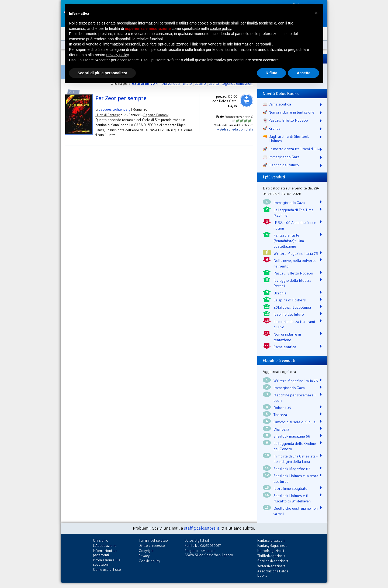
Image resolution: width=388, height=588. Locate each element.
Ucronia (280, 293)
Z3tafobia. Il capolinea (292, 307)
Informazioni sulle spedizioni (107, 562)
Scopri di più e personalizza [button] (102, 73)
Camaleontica (285, 347)
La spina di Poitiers (290, 300)
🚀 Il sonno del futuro (281, 165)
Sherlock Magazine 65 (292, 469)
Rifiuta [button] (272, 73)
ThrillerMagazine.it (271, 556)
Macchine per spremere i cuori (295, 398)
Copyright (146, 551)
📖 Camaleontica (277, 104)
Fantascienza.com (271, 541)
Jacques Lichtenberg (115, 109)
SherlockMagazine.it (273, 561)
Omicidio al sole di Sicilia (295, 422)
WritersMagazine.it (271, 566)
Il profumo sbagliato (290, 488)
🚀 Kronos (272, 128)
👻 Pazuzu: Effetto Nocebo (285, 120)
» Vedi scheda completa (235, 129)
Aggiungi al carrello (247, 101)
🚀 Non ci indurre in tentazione (289, 112)
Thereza (280, 415)
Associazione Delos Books (273, 573)
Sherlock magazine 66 (292, 436)
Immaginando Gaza (289, 203)
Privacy (144, 556)
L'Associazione (105, 546)
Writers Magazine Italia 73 (296, 253)
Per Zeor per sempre (121, 98)
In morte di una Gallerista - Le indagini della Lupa (296, 459)
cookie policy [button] (221, 29)
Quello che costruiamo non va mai (296, 511)
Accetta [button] (304, 73)
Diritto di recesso (152, 546)
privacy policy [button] (118, 55)
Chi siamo (101, 541)
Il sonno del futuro (289, 314)
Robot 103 (282, 408)
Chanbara (281, 429)
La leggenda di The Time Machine (294, 213)
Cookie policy (149, 561)
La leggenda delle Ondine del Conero (295, 446)
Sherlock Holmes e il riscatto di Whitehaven (292, 499)
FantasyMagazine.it (272, 546)
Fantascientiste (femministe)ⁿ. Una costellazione (289, 241)
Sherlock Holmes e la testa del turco (296, 479)
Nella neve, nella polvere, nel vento (295, 263)
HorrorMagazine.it (271, 551)
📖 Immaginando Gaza (281, 157)
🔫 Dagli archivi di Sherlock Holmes (286, 139)
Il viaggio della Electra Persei (292, 283)
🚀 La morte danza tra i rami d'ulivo (292, 149)
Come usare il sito (107, 570)
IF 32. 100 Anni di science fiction (295, 225)
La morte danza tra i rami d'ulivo (294, 324)
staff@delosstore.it (202, 528)
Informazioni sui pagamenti (105, 553)
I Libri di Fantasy (108, 115)
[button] (316, 13)
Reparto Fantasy (156, 115)
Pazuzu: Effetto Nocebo (293, 273)
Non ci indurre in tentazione (287, 337)
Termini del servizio (153, 541)
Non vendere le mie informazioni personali (235, 44)
